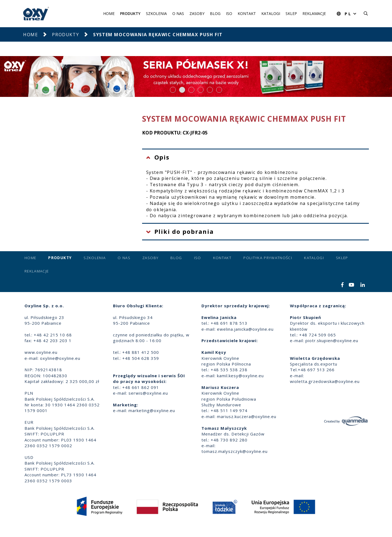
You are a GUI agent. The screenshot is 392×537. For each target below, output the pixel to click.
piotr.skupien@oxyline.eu (332, 340)
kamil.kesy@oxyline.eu (240, 376)
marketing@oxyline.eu (152, 410)
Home (109, 13)
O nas (178, 13)
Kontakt (247, 13)
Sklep (291, 13)
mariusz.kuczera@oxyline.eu (247, 416)
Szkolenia (156, 13)
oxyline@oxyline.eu (60, 358)
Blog (215, 13)
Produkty (130, 13)
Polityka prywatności (268, 258)
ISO (229, 13)
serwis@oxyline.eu (148, 393)
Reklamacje (314, 13)
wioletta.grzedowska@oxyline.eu (325, 381)
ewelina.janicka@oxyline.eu (245, 329)
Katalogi (271, 13)
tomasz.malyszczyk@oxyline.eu (235, 451)
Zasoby (197, 13)
